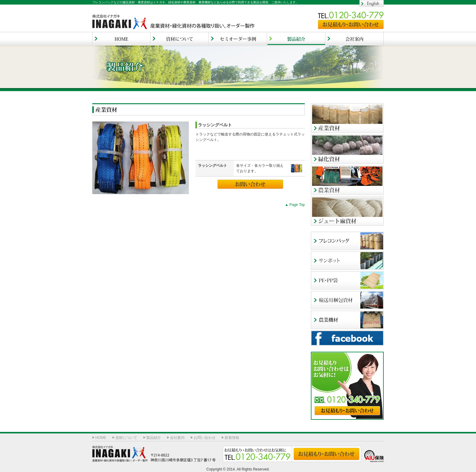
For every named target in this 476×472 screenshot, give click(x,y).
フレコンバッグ (347, 241)
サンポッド (347, 261)
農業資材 (347, 180)
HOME (121, 39)
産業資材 (347, 118)
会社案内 (355, 39)
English (372, 3)
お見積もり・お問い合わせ (351, 24)
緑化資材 (347, 149)
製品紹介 (154, 438)
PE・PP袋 (347, 280)
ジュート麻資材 (347, 211)
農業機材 (347, 320)
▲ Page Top (295, 205)
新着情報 (232, 438)
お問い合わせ (250, 184)
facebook (347, 338)
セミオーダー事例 (238, 39)
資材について (180, 39)
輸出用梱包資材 (347, 300)
